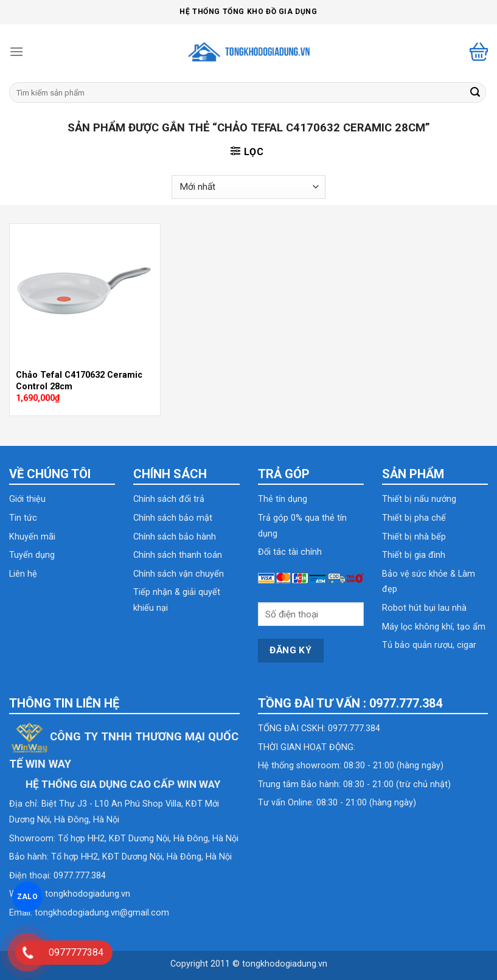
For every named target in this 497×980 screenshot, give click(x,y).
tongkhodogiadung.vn (88, 894)
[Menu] (16, 51)
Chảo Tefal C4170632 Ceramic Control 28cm (79, 381)
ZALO (27, 897)
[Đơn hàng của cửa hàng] (248, 187)
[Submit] (475, 92)
